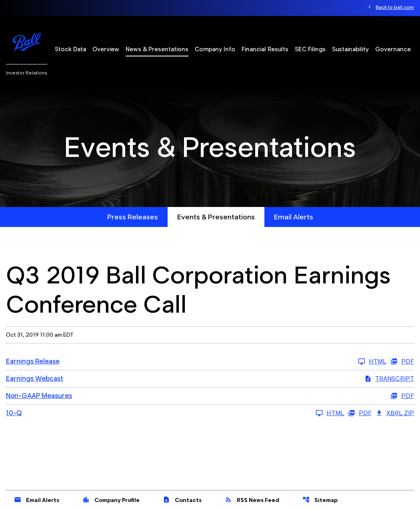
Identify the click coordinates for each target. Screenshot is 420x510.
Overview (106, 49)
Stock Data (70, 49)
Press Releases (133, 217)
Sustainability (350, 49)
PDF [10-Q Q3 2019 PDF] (360, 413)
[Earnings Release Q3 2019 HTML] (196, 361)
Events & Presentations (216, 217)
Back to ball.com (395, 7)
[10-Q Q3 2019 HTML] (175, 413)
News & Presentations (157, 49)
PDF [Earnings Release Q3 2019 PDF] (402, 361)
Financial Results (265, 49)
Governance (393, 49)
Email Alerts (294, 217)
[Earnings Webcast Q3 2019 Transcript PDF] (210, 379)
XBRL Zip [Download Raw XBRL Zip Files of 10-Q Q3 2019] (395, 413)
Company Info (215, 49)
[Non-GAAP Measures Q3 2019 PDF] (210, 396)
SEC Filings (310, 49)
